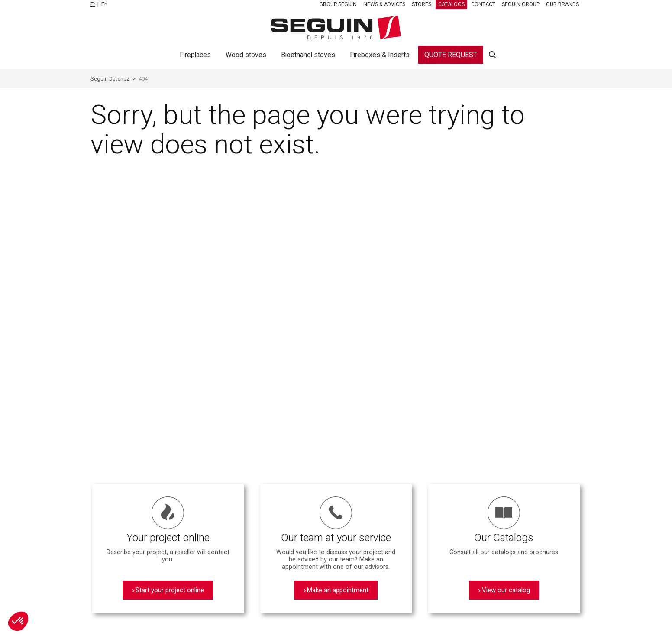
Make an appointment (338, 590)
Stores (422, 4)
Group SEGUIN (338, 4)
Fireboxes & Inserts (380, 55)
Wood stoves (246, 55)
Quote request (451, 55)
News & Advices (384, 4)
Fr (93, 4)
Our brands (562, 4)
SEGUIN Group (521, 4)
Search (492, 55)
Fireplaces (195, 55)
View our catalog (506, 590)
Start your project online (170, 590)
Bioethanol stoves (308, 55)
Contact (483, 4)
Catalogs (451, 4)
